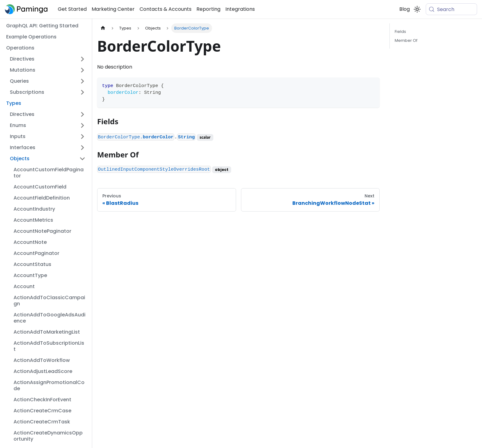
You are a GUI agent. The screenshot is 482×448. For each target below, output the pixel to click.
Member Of (406, 40)
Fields (400, 32)
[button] (48, 59)
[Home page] (103, 28)
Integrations (240, 9)
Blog (405, 9)
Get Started (72, 9)
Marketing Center (113, 9)
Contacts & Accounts (166, 9)
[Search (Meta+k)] (451, 9)
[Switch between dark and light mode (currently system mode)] (417, 9)
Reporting (208, 9)
